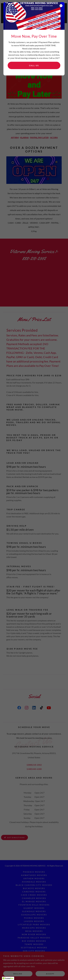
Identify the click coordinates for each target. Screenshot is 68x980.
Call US (34, 65)
